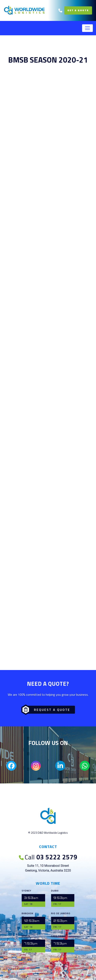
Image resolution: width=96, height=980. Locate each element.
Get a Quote (78, 10)
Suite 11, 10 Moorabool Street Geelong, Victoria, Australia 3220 (48, 868)
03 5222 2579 (48, 857)
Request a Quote (47, 710)
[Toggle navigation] (87, 28)
